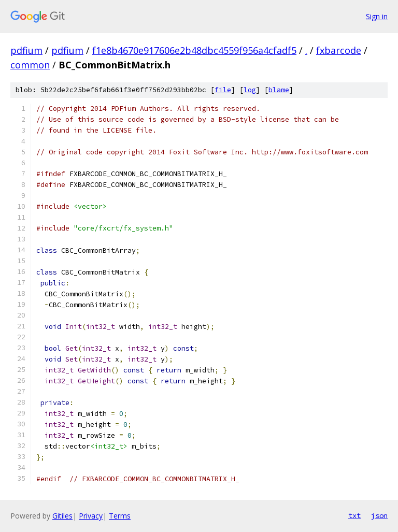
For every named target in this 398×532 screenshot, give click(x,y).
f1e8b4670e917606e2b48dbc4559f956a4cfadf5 (194, 50)
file (223, 90)
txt (354, 515)
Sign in (377, 16)
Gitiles (62, 516)
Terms (120, 516)
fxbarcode (339, 50)
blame (279, 90)
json (379, 515)
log (250, 90)
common (30, 65)
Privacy (91, 516)
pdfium (26, 50)
